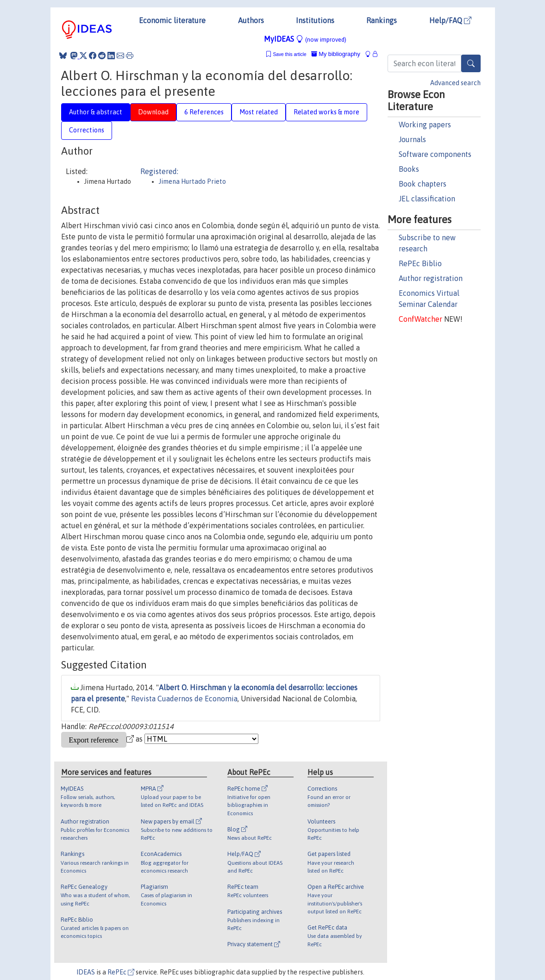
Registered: (159, 171)
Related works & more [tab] (326, 112)
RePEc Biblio (420, 263)
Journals (412, 139)
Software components (435, 154)
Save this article (289, 54)
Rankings (382, 20)
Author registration (431, 278)
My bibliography (336, 54)
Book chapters (423, 184)
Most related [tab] (259, 112)
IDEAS (86, 972)
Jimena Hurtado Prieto (192, 181)
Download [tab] (153, 112)
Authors (251, 20)
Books (409, 169)
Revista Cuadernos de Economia (184, 699)
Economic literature (172, 20)
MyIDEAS (305, 39)
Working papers (425, 125)
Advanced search (455, 83)
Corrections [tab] (87, 130)
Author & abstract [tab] (96, 112)
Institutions (315, 20)
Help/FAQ (450, 20)
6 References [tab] (204, 112)
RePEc (121, 972)
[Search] (471, 63)
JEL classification (427, 199)
